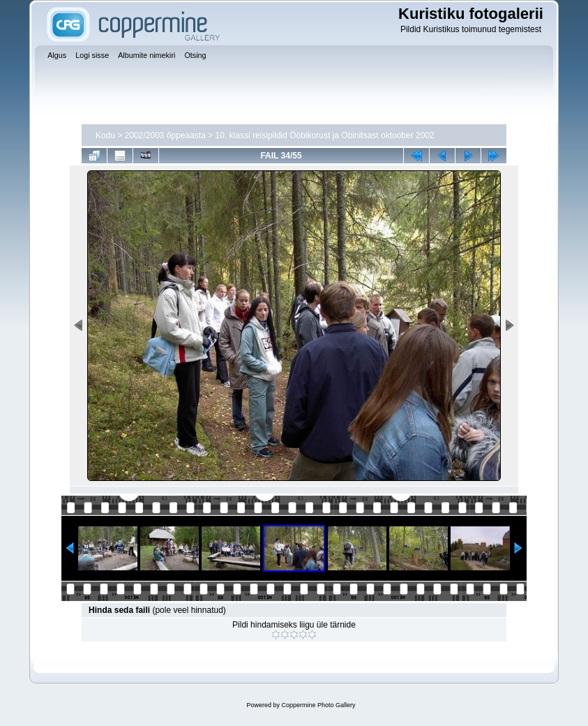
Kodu (105, 135)
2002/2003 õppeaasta (165, 135)
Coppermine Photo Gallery (318, 705)
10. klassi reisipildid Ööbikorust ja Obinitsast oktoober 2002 (325, 135)
